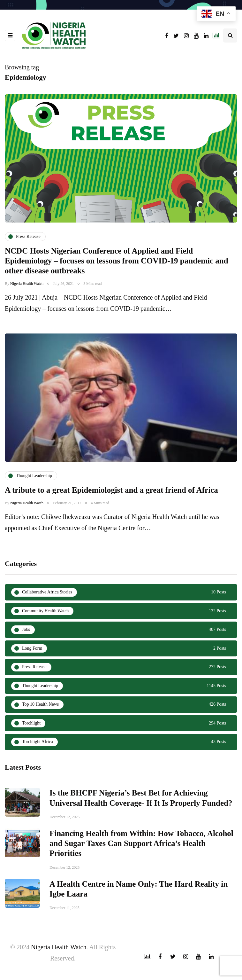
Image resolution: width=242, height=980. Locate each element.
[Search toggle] (230, 35)
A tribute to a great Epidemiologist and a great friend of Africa (111, 498)
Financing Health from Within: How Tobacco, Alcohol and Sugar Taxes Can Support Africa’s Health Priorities (141, 851)
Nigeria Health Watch (27, 284)
